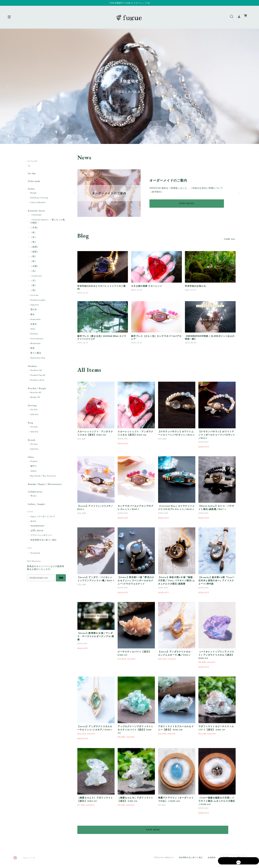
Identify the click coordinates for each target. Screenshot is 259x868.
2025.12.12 (137, 343)
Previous (8, 86)
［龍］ (34, 261)
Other (30, 466)
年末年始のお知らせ (195, 286)
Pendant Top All (38, 380)
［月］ (34, 285)
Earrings (32, 412)
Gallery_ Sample (36, 515)
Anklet (34, 480)
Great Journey (37, 343)
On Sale (31, 175)
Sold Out (34, 421)
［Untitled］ (37, 219)
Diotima (34, 338)
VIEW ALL (230, 239)
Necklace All (36, 375)
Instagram (35, 565)
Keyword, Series (36, 214)
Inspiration (36, 323)
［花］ (34, 295)
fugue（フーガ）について (43, 528)
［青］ (34, 246)
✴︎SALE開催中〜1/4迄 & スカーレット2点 (129, 3)
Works (33, 507)
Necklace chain (37, 385)
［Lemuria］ (37, 280)
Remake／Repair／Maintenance (45, 494)
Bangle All (35, 403)
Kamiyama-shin (38, 362)
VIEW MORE (157, 830)
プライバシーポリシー (41, 547)
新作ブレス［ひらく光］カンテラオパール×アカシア (156, 338)
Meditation (36, 348)
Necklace (32, 371)
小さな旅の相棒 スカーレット (147, 286)
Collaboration (35, 502)
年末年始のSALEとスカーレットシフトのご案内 (102, 287)
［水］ (34, 242)
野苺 (33, 352)
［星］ (34, 290)
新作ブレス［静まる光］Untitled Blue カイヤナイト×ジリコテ (102, 338)
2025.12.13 (83, 343)
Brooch (31, 448)
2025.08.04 (191, 343)
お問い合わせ (37, 542)
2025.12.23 (83, 293)
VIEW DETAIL (187, 203)
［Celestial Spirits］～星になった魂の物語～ (48, 226)
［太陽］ (35, 271)
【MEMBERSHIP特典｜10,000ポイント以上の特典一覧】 (210, 338)
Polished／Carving (39, 201)
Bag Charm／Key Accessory (43, 485)
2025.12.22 (137, 290)
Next (251, 86)
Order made (34, 183)
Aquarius (35, 309)
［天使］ (35, 232)
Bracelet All (36, 398)
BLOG (33, 533)
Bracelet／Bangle (37, 394)
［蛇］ (34, 266)
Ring (30, 430)
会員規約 (212, 852)
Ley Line (35, 299)
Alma (33, 333)
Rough (33, 196)
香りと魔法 (36, 357)
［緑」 (34, 237)
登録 (61, 590)
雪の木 (34, 314)
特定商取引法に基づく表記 (44, 552)
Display (34, 471)
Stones (31, 192)
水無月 (34, 328)
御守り (34, 476)
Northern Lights (38, 304)
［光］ (34, 275)
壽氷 (33, 319)
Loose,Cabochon (38, 206)
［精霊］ (35, 256)
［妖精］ (35, 251)
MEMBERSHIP (38, 538)
